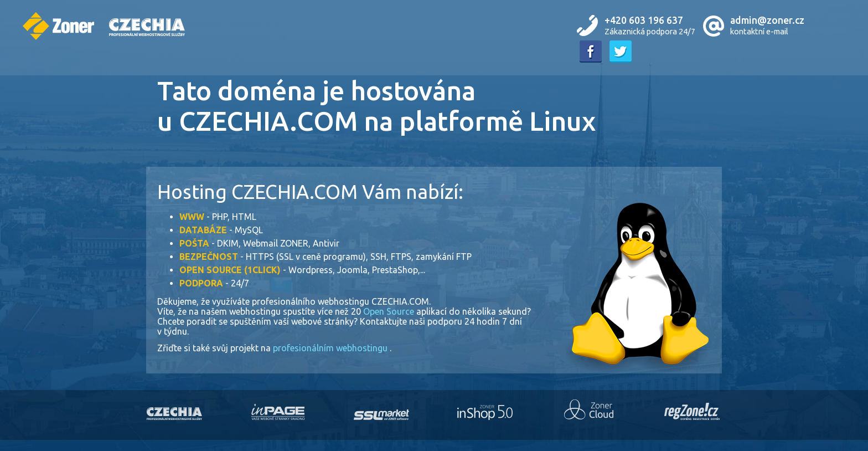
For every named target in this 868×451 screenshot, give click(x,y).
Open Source (390, 311)
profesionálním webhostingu (331, 348)
